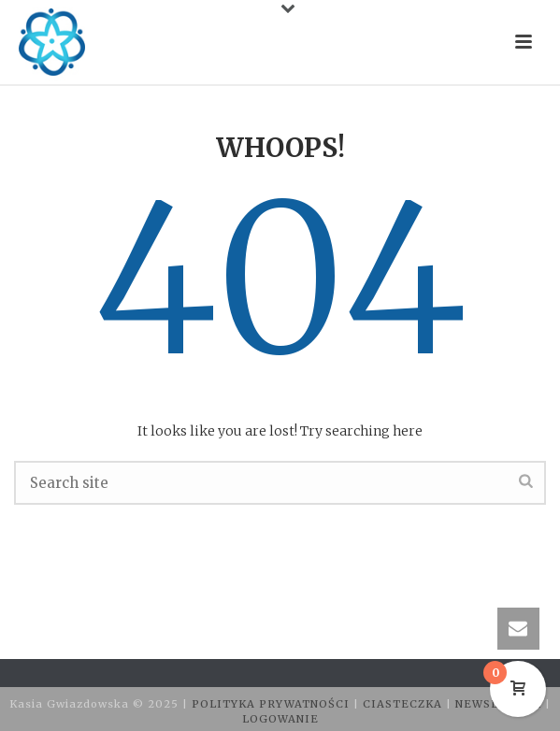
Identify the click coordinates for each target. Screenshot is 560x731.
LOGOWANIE (280, 719)
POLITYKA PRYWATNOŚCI (273, 704)
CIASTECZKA (404, 704)
